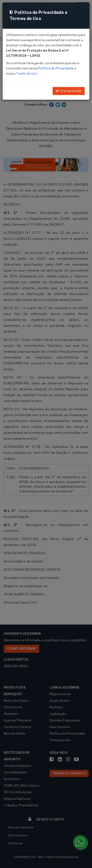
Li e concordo (69, 91)
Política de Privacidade (56, 68)
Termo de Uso (27, 74)
